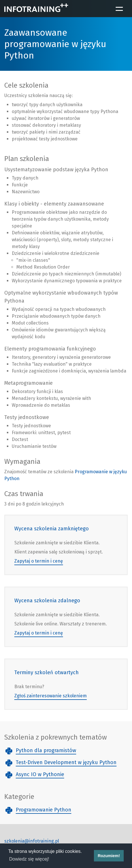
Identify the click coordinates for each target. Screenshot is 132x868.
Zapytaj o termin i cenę (39, 561)
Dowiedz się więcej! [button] (29, 859)
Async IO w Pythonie (40, 774)
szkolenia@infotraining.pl (32, 841)
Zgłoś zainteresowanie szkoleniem (51, 696)
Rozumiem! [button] (109, 856)
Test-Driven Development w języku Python (66, 762)
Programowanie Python (44, 810)
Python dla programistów (46, 750)
